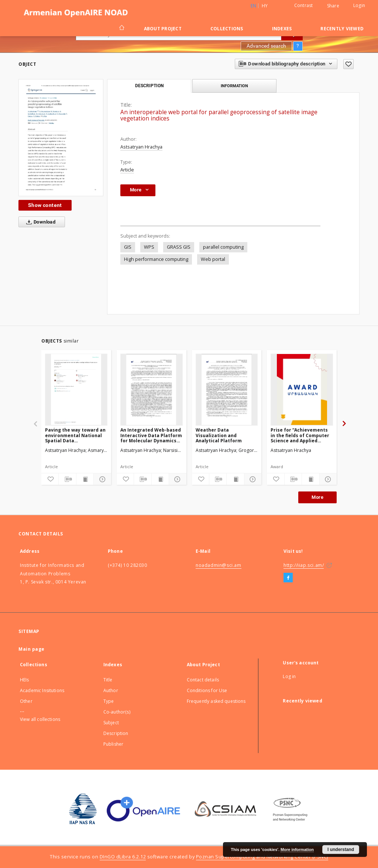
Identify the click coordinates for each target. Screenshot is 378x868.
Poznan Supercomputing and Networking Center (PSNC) (262, 857)
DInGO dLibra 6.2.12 (123, 857)
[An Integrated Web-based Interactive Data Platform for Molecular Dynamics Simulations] (152, 389)
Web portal (213, 259)
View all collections (40, 719)
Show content (45, 205)
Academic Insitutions (42, 690)
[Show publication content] (85, 479)
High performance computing (156, 259)
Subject (111, 723)
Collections (227, 29)
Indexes (282, 29)
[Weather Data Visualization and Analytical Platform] (227, 389)
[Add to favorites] (348, 64)
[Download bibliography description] (67, 479)
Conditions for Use (207, 690)
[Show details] (101, 479)
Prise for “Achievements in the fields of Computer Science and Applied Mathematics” (300, 435)
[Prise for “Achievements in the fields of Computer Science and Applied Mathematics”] (302, 389)
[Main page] (121, 28)
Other (26, 701)
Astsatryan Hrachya (141, 147)
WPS (149, 247)
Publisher (113, 744)
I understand (341, 850)
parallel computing (223, 247)
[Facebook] (288, 578)
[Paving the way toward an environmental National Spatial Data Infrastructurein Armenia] (76, 389)
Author (111, 690)
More (317, 497)
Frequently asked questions (216, 701)
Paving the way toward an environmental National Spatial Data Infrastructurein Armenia (75, 435)
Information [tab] (234, 86)
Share (333, 6)
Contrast (304, 5)
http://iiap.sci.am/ (304, 565)
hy (265, 6)
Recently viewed (342, 29)
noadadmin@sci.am (219, 565)
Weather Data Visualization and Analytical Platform (219, 435)
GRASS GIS (179, 247)
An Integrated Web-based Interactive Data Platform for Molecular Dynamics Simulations (151, 435)
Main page (32, 649)
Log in (289, 676)
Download (39, 222)
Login (359, 5)
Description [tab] (149, 86)
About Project (163, 29)
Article (127, 170)
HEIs (25, 680)
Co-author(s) (117, 712)
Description (116, 733)
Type (109, 701)
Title (108, 680)
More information (297, 850)
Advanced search (266, 46)
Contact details (203, 680)
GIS (128, 247)
